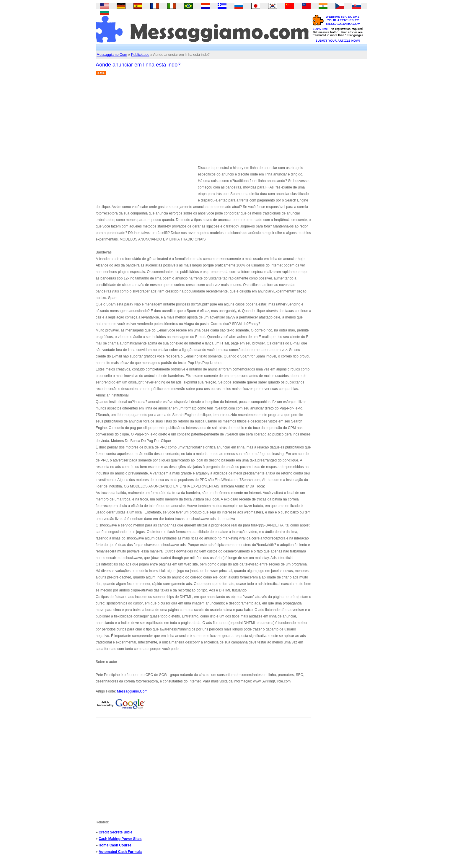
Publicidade (140, 55)
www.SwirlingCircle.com (272, 681)
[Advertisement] (203, 95)
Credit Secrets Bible (115, 832)
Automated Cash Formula (120, 852)
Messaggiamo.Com (112, 55)
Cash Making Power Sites (120, 839)
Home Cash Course (115, 845)
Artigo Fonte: (106, 691)
